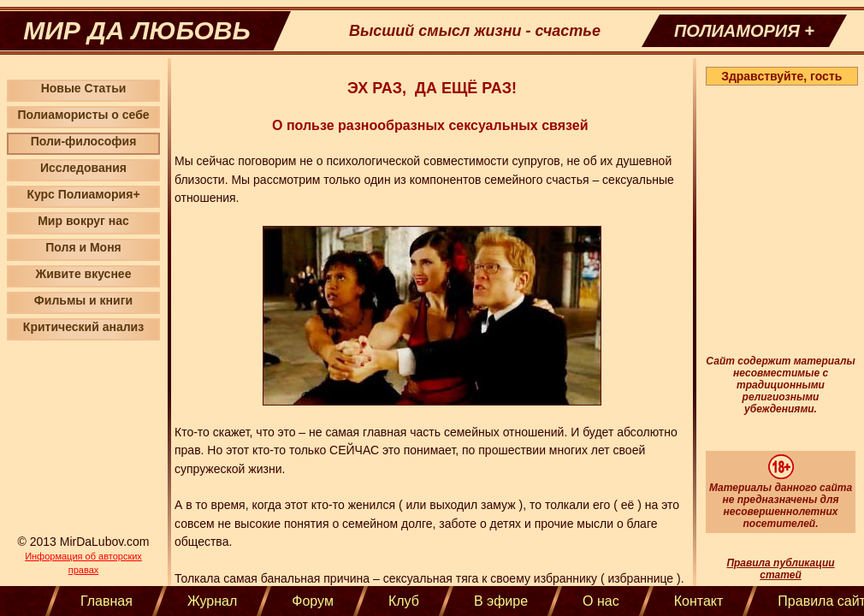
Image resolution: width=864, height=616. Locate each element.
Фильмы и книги (83, 300)
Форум (313, 601)
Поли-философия (84, 141)
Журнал (212, 601)
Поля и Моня (83, 247)
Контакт (699, 601)
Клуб (404, 601)
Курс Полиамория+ (83, 194)
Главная (107, 601)
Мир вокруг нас (83, 221)
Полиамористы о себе (83, 115)
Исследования (83, 168)
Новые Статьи (84, 88)
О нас (601, 601)
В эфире (501, 601)
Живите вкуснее (84, 274)
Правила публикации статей (780, 569)
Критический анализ (83, 327)
